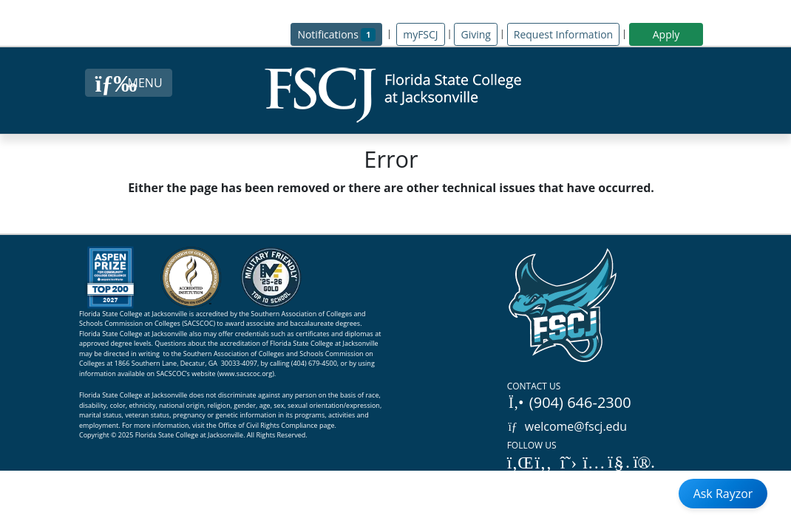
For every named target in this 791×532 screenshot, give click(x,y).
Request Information (563, 34)
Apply (666, 34)
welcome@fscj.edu (567, 426)
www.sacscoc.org (246, 374)
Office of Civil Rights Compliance (268, 425)
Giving (475, 34)
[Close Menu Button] (128, 83)
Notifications (340, 34)
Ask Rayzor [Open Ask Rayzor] (723, 494)
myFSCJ (420, 34)
